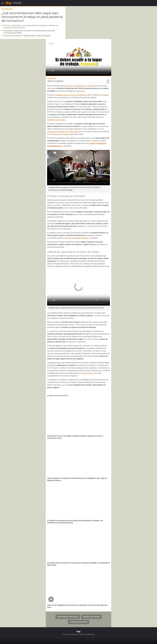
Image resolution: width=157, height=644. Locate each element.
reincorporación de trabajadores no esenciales (78, 86)
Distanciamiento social (79, 622)
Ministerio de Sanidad (91, 617)
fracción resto (87, 373)
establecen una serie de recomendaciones (71, 95)
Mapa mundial (30, 35)
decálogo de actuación (61, 134)
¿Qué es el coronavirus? (13, 35)
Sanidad (105, 95)
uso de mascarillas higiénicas (77, 238)
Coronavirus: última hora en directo (18, 30)
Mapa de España (44, 35)
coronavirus (80, 91)
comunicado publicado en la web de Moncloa (65, 132)
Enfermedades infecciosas (68, 617)
